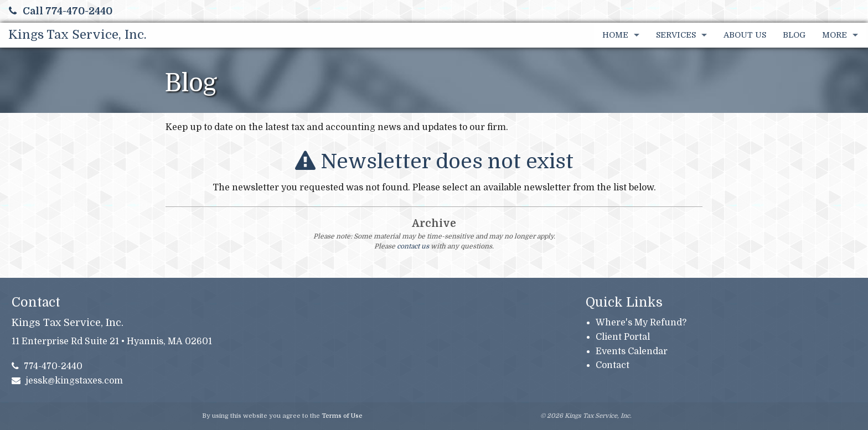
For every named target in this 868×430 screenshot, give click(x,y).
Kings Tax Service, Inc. (77, 35)
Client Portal (623, 337)
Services (676, 35)
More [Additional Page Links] (835, 35)
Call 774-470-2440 (61, 11)
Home (615, 35)
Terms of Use (342, 416)
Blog (794, 35)
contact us (413, 246)
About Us (745, 35)
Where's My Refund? (641, 323)
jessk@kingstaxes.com (68, 381)
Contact (613, 365)
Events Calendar (632, 351)
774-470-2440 (47, 366)
